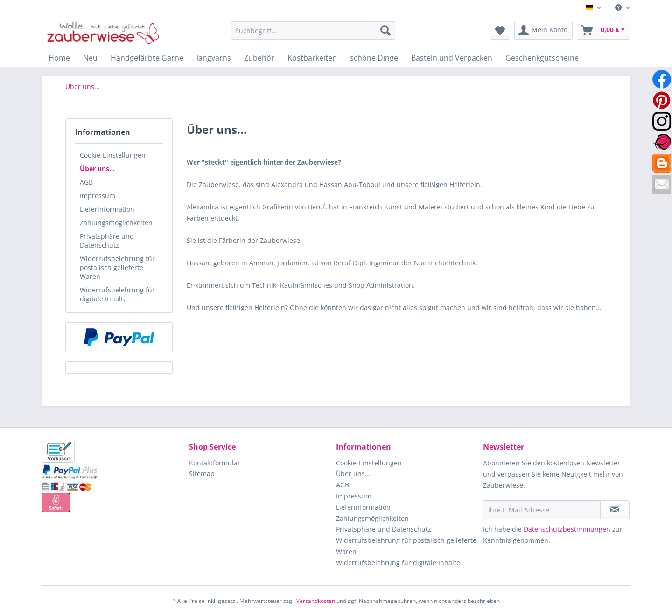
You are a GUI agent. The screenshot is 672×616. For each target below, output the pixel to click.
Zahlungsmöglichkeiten (116, 223)
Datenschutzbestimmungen (567, 529)
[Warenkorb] (603, 30)
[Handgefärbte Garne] (147, 58)
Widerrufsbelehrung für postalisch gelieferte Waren (117, 267)
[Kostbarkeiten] (312, 58)
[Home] (59, 58)
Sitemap (202, 474)
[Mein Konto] (543, 30)
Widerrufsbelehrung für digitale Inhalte (117, 294)
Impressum (98, 196)
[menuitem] (619, 8)
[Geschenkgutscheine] (542, 58)
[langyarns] (214, 58)
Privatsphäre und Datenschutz (107, 241)
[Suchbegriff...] (313, 30)
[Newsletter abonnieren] (615, 510)
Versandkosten (316, 601)
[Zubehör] (259, 58)
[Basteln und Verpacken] (452, 58)
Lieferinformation (107, 209)
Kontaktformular (215, 463)
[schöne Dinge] (374, 58)
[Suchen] (385, 30)
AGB (86, 182)
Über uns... (97, 169)
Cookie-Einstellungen (113, 155)
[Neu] (90, 58)
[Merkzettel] (500, 30)
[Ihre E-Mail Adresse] (542, 510)
